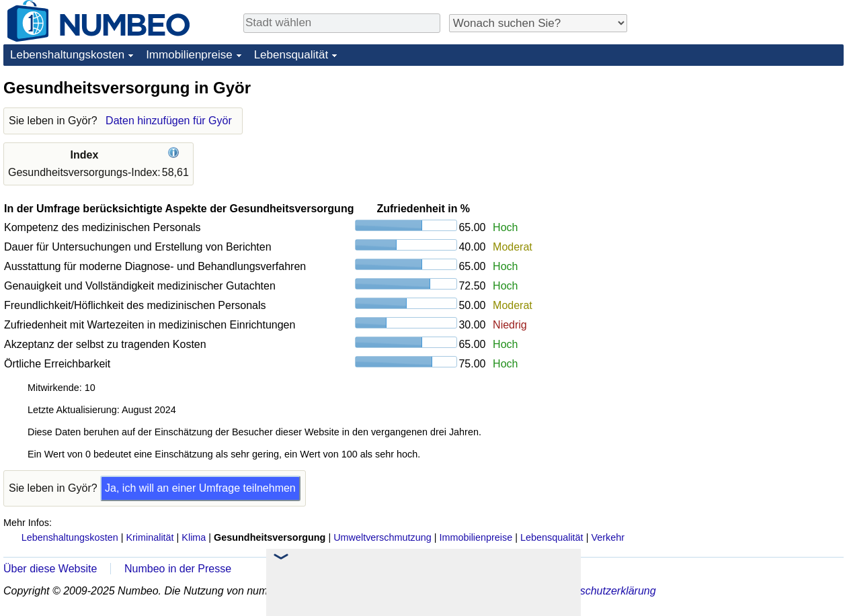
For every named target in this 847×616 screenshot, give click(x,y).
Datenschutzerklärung (604, 591)
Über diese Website (50, 569)
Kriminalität (150, 537)
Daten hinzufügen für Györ (169, 121)
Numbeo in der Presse (178, 569)
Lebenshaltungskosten (67, 55)
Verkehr (608, 537)
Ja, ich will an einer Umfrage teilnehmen (200, 488)
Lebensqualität (291, 55)
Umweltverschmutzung (382, 537)
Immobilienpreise (189, 55)
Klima (194, 537)
